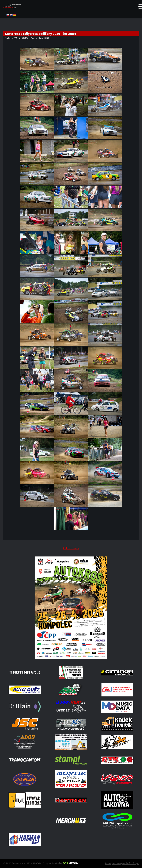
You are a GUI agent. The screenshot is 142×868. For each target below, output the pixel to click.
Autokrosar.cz (71, 548)
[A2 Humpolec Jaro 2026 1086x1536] (71, 658)
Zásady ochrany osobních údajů (122, 863)
